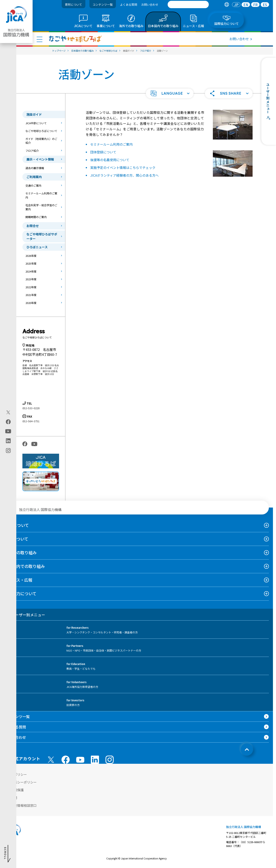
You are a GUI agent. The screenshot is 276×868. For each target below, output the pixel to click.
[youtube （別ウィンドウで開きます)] (80, 760)
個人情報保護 (14, 790)
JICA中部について (36, 123)
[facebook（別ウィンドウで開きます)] (8, 422)
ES (265, 5)
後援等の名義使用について (110, 160)
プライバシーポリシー (20, 782)
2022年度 (31, 287)
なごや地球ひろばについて (41, 131)
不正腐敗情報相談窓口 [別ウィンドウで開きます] (20, 805)
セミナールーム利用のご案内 (41, 195)
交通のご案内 (33, 186)
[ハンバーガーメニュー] (40, 39)
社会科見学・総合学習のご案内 (41, 207)
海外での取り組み (20, 553)
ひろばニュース (37, 247)
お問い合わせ (150, 4)
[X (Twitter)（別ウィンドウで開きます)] (8, 412)
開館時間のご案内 (36, 217)
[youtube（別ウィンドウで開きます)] (8, 431)
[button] (170, 93)
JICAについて (16, 525)
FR (255, 5)
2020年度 (31, 303)
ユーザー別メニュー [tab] (25, 615)
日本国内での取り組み (24, 566)
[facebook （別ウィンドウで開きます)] (66, 760)
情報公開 (11, 798)
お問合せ (33, 226)
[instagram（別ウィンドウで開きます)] (8, 450)
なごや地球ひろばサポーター (42, 236)
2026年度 (31, 256)
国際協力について (20, 594)
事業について (16, 539)
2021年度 (31, 295)
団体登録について (103, 152)
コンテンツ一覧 (103, 4)
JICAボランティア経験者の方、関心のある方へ (124, 175)
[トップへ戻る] (247, 749)
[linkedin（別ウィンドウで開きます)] (8, 441)
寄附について (74, 4)
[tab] (227, 5)
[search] (188, 4)
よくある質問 (129, 4)
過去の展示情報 (35, 168)
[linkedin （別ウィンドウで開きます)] (95, 760)
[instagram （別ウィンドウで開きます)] (110, 760)
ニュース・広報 (18, 580)
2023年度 (31, 279)
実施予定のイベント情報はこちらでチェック (123, 167)
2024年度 (31, 271)
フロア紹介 (32, 151)
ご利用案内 (34, 177)
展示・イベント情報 (40, 159)
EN (246, 5)
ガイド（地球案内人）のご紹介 (41, 141)
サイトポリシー (15, 774)
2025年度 (31, 263)
